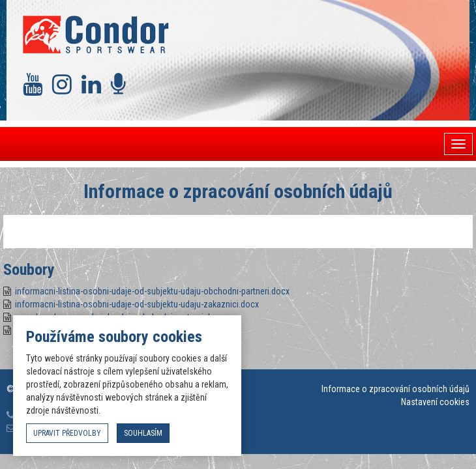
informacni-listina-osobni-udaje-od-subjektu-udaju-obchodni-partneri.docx (152, 291)
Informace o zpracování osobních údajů (395, 389)
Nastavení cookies (435, 402)
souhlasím (143, 433)
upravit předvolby (67, 433)
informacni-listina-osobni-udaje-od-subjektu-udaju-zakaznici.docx (137, 304)
